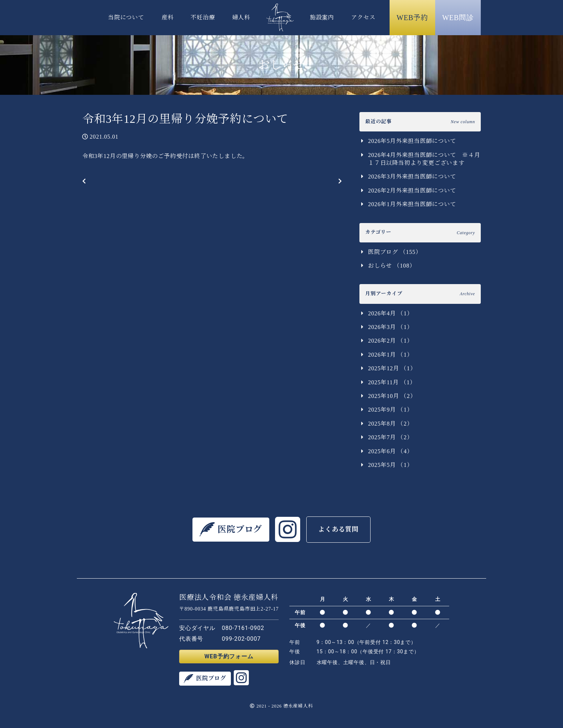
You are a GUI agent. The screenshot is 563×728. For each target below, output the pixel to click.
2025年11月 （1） (392, 382)
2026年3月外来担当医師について (412, 177)
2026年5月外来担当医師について (412, 141)
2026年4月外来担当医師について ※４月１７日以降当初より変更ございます (424, 159)
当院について (126, 17)
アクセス (363, 17)
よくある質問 (338, 529)
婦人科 (241, 17)
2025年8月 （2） (390, 424)
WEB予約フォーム (229, 656)
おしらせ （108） (392, 266)
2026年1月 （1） (390, 355)
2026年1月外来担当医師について (412, 204)
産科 (168, 17)
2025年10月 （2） (392, 396)
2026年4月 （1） (390, 313)
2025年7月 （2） (390, 437)
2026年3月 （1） (390, 327)
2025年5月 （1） (390, 465)
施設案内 (322, 17)
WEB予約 (413, 18)
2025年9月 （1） (390, 410)
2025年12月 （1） (392, 368)
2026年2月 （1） (390, 341)
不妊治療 (203, 17)
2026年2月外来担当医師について (412, 191)
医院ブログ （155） (395, 252)
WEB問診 (458, 18)
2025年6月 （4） (390, 451)
